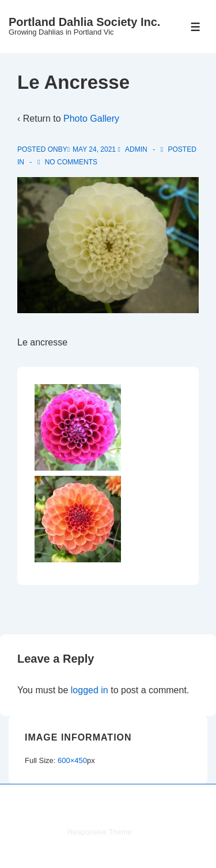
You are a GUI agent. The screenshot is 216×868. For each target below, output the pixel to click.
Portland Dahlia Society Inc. (84, 22)
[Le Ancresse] (94, 149)
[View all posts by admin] (133, 149)
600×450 (72, 760)
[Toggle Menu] (196, 27)
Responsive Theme (100, 832)
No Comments (71, 162)
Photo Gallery (91, 119)
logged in (90, 690)
